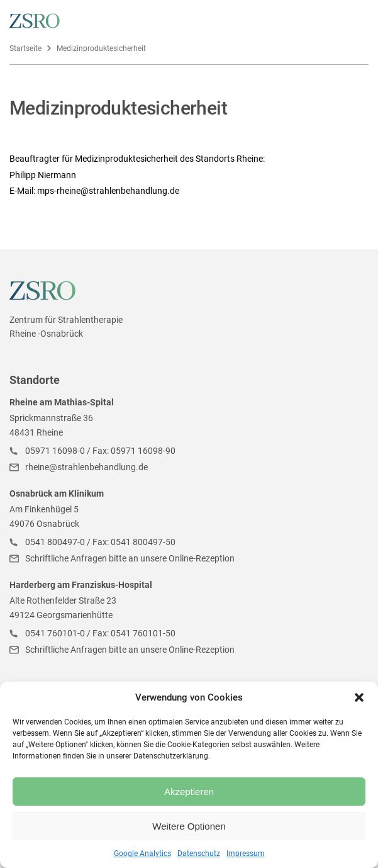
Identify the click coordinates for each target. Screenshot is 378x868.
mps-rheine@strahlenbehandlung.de (108, 191)
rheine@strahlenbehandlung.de (86, 467)
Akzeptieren (189, 792)
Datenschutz (199, 854)
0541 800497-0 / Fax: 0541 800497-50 (100, 542)
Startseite (25, 48)
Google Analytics (142, 854)
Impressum (246, 854)
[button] (359, 697)
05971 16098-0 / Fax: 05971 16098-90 (100, 451)
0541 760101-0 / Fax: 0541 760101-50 (100, 633)
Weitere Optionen (189, 826)
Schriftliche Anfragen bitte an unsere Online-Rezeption (130, 558)
